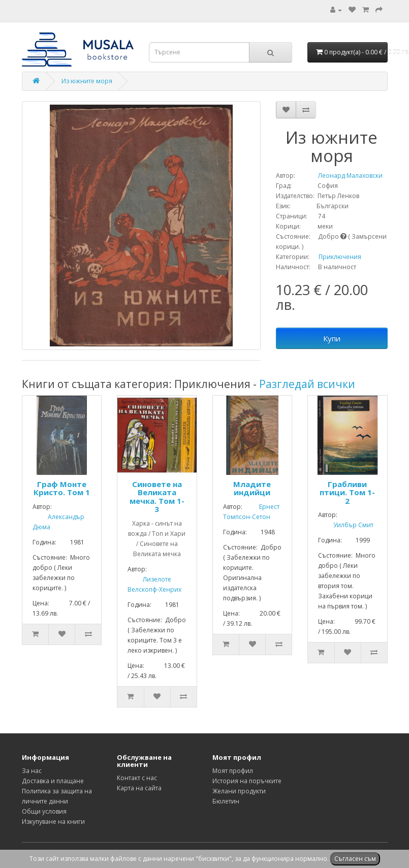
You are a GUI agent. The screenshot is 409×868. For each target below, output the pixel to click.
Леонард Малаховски (340, 175)
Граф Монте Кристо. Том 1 (62, 488)
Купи (332, 338)
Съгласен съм (355, 859)
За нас (32, 771)
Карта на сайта (139, 788)
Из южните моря (87, 81)
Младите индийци (252, 488)
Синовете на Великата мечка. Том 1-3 (157, 497)
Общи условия (44, 811)
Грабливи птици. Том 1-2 (347, 492)
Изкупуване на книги (53, 822)
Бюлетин (226, 801)
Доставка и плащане (53, 781)
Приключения (340, 257)
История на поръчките (247, 781)
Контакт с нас (137, 778)
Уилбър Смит (346, 525)
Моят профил (233, 771)
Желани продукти (239, 791)
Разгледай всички (307, 384)
